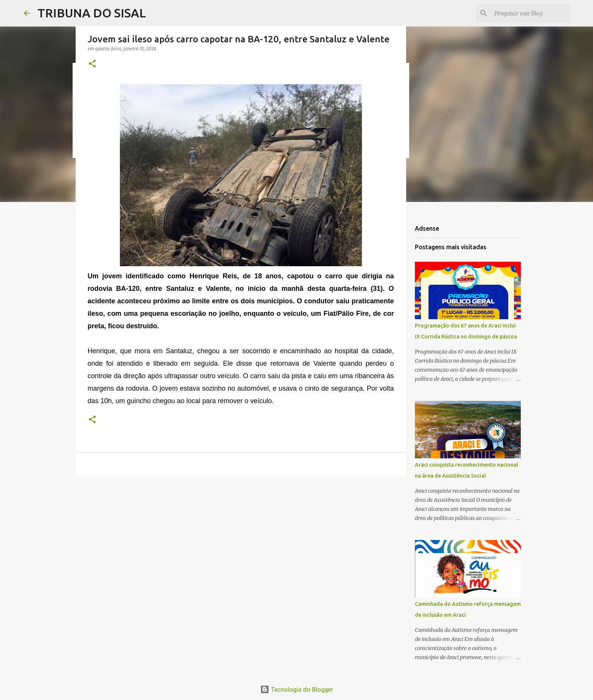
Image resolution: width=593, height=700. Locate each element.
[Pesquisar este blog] (531, 13)
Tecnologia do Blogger (297, 689)
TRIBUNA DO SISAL (92, 13)
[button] (92, 64)
